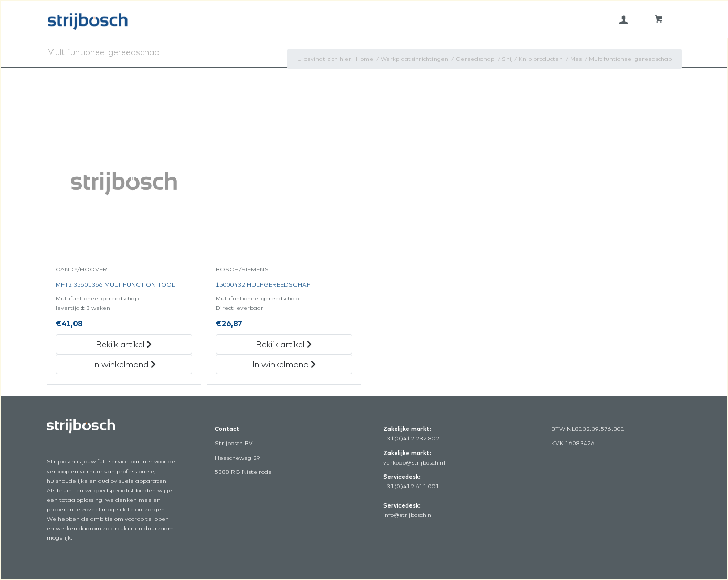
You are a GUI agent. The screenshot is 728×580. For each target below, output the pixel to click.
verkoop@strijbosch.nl (414, 462)
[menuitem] (624, 19)
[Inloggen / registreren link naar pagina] (624, 19)
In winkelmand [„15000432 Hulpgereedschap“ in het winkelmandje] (284, 364)
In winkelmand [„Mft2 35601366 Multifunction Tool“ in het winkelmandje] (124, 364)
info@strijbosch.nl (408, 515)
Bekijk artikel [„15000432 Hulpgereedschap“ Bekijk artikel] (284, 344)
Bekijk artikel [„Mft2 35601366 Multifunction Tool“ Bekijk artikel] (124, 344)
